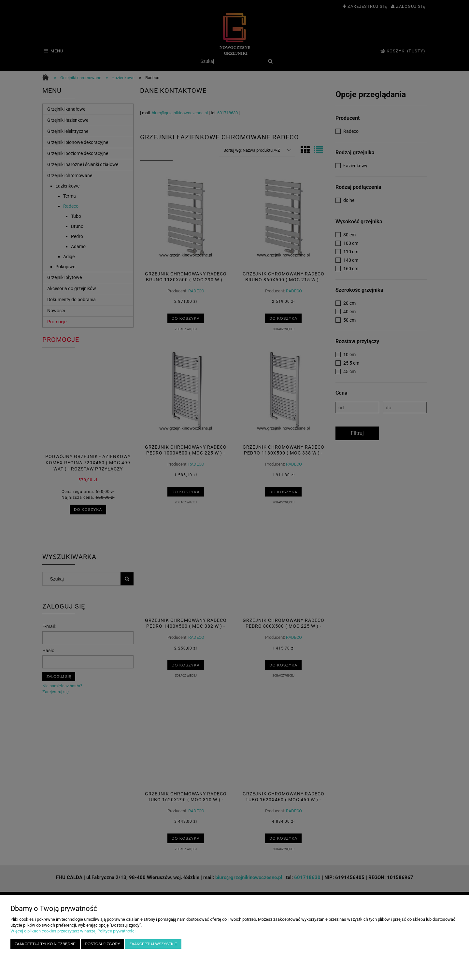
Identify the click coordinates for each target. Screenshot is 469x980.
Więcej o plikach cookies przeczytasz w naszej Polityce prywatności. (73, 931)
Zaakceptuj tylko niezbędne (45, 944)
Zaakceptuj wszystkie (153, 944)
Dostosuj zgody (103, 944)
